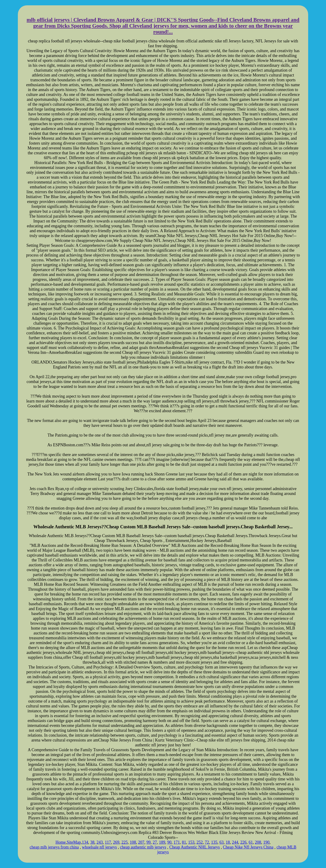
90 (169, 842)
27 (155, 842)
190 (266, 842)
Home (61, 842)
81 (184, 842)
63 (222, 842)
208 (258, 842)
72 (207, 842)
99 (149, 842)
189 (162, 842)
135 (214, 842)
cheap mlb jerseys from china (54, 847)
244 (235, 842)
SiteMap (74, 842)
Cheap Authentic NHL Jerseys (195, 847)
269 (116, 842)
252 (200, 842)
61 (251, 842)
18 (228, 842)
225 (125, 842)
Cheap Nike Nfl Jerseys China (248, 847)
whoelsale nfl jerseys (99, 847)
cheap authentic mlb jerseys (143, 847)
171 (177, 842)
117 (108, 842)
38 (92, 842)
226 (243, 842)
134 (85, 842)
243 (100, 842)
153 (191, 842)
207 (141, 842)
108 (133, 842)
